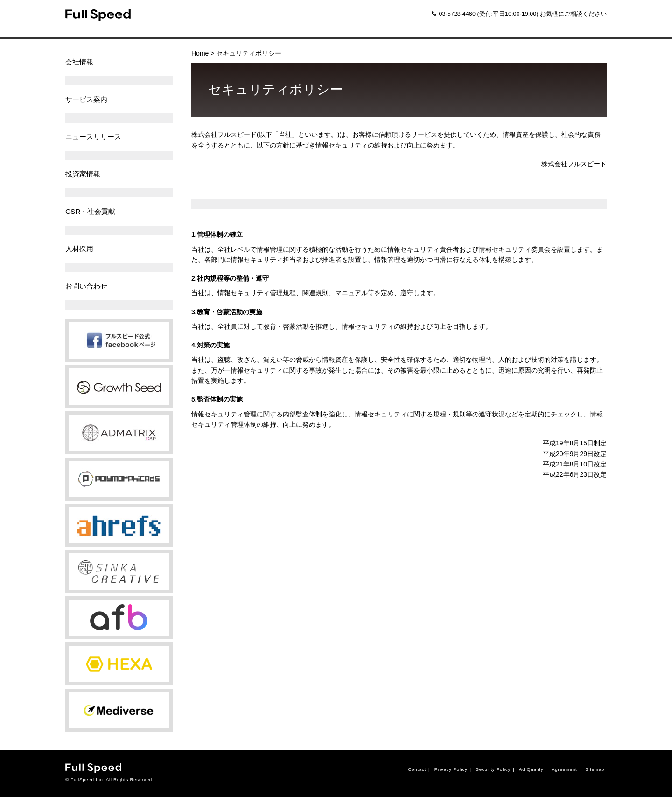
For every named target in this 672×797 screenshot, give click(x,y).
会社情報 (79, 62)
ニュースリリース (93, 137)
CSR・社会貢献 (91, 211)
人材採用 (79, 249)
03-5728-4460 (453, 14)
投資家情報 (83, 174)
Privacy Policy (451, 769)
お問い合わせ (86, 286)
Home (200, 53)
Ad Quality (531, 769)
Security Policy (493, 769)
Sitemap (595, 769)
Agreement (564, 769)
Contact (417, 769)
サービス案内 (86, 99)
